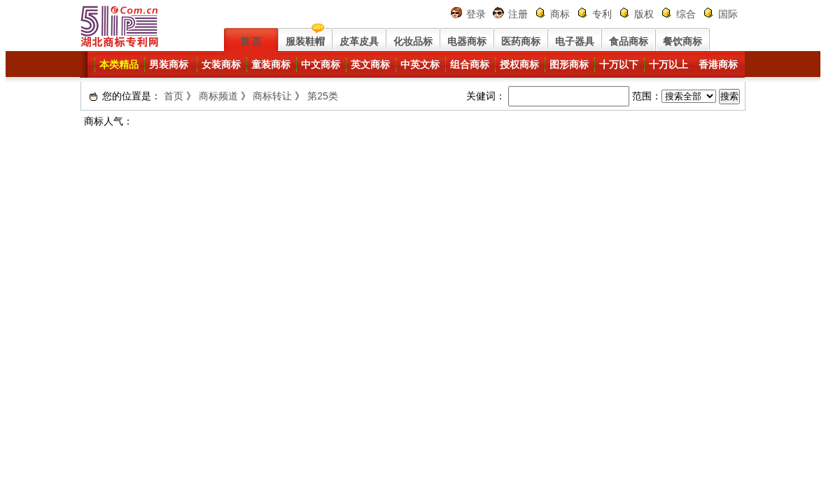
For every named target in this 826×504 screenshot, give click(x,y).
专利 (602, 14)
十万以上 (668, 64)
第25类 (323, 96)
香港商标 (718, 64)
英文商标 (370, 64)
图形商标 (569, 64)
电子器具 (575, 41)
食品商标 (629, 41)
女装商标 (221, 64)
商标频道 (218, 96)
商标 (560, 14)
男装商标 (169, 64)
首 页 (251, 41)
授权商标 (519, 64)
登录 (476, 14)
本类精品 (119, 64)
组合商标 (470, 64)
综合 (686, 14)
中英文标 (420, 64)
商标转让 (272, 96)
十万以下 (619, 64)
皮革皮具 (359, 41)
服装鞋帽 (305, 41)
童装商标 (271, 64)
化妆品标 (413, 41)
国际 (728, 14)
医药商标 (521, 41)
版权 (644, 14)
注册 (518, 14)
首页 (174, 96)
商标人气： (108, 121)
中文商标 (321, 64)
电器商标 (467, 41)
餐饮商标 (682, 41)
